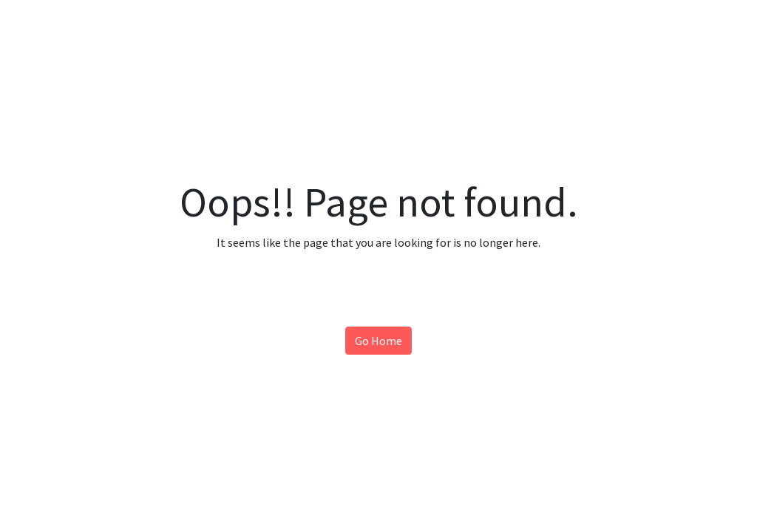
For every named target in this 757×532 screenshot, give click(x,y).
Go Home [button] (378, 341)
